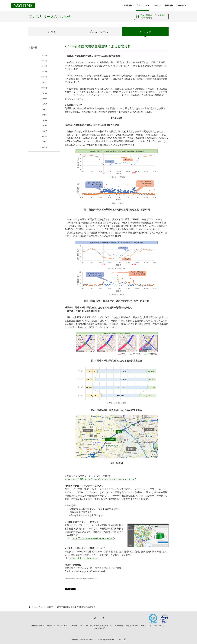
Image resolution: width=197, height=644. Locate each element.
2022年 (44, 77)
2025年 (44, 61)
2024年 (44, 66)
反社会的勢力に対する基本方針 (126, 626)
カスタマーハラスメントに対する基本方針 (96, 626)
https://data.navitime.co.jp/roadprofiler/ (93, 538)
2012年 (44, 131)
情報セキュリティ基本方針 (57, 626)
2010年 (44, 142)
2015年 (44, 115)
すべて (52, 32)
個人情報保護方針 (38, 626)
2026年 (44, 55)
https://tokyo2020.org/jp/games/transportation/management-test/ (100, 479)
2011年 (44, 136)
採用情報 (169, 5)
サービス (157, 5)
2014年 (44, 120)
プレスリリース (143, 5)
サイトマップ (146, 626)
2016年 (44, 109)
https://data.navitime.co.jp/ (84, 558)
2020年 (44, 88)
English (182, 5)
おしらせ (145, 32)
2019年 (44, 93)
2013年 (44, 126)
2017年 (44, 104)
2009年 (44, 147)
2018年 (44, 99)
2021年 (44, 82)
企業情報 (128, 5)
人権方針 (74, 626)
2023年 (44, 72)
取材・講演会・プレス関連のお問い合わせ (153, 16)
